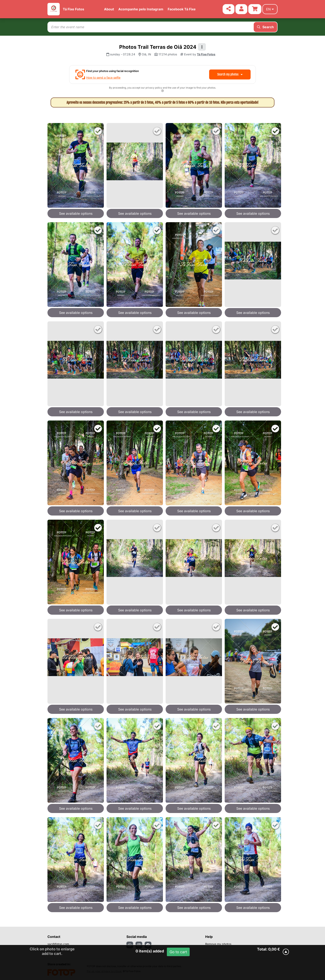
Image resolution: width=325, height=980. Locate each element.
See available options (76, 213)
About (109, 9)
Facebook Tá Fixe (182, 9)
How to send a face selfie (103, 77)
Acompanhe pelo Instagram (141, 9)
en (270, 9)
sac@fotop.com (58, 944)
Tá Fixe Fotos (73, 9)
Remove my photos (218, 944)
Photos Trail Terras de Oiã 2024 (158, 47)
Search (265, 27)
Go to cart (178, 952)
